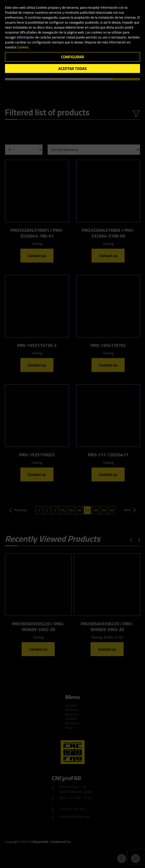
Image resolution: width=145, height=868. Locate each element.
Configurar (72, 57)
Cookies (23, 47)
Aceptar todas (72, 68)
